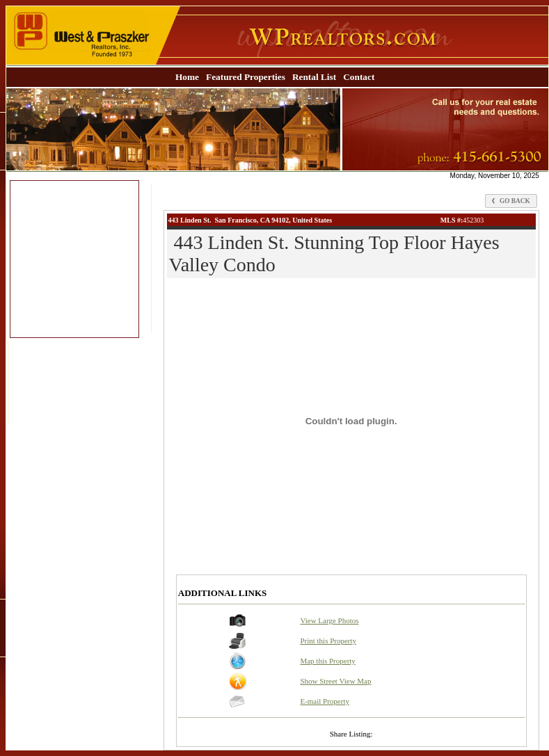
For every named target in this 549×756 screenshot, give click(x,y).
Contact (359, 77)
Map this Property (327, 661)
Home (187, 77)
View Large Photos (329, 620)
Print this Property (328, 641)
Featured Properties (246, 77)
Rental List (314, 77)
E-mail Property (325, 701)
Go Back (511, 201)
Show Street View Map (335, 681)
